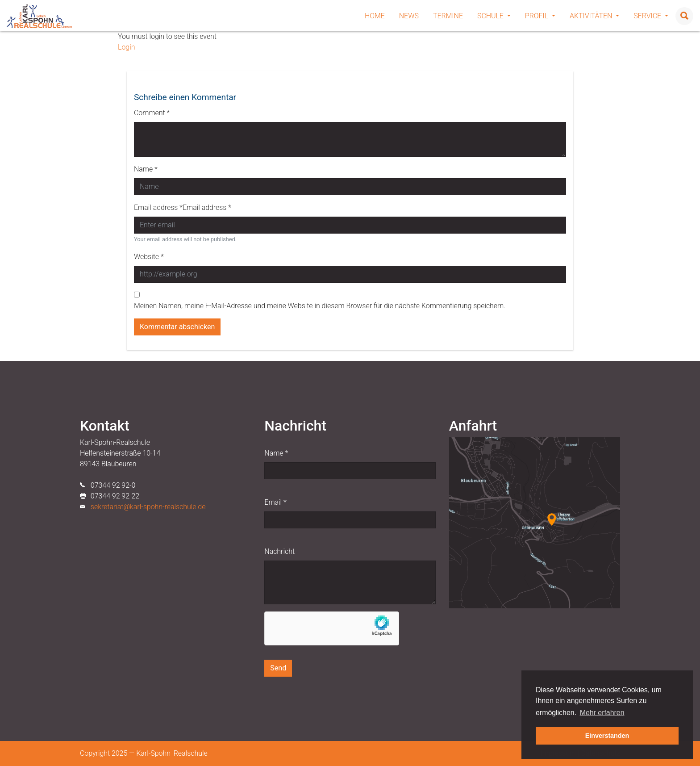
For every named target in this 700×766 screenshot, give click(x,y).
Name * (146, 169)
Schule (494, 16)
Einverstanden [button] (607, 736)
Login (126, 47)
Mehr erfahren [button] (602, 713)
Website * (149, 257)
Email (275, 502)
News (409, 16)
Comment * (152, 113)
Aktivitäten (594, 16)
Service (651, 16)
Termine (448, 16)
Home (375, 16)
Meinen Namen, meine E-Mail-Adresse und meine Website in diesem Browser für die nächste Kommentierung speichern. (320, 306)
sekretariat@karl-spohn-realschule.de (148, 507)
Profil (540, 16)
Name (276, 453)
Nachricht (279, 551)
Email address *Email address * (183, 207)
